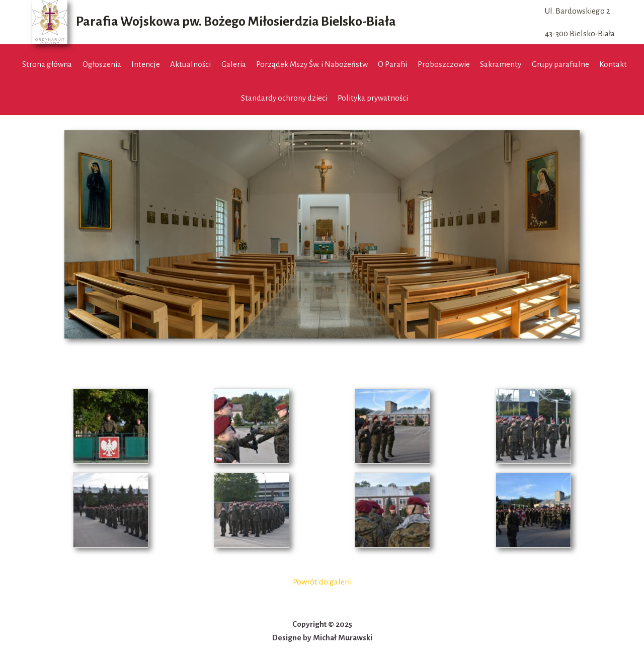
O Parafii (392, 64)
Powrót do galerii (322, 582)
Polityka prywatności (373, 98)
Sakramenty (501, 64)
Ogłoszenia (102, 64)
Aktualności (190, 64)
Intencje (146, 64)
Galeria (234, 64)
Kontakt (613, 64)
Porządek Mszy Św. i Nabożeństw (312, 64)
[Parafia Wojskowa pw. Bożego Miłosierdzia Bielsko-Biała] (214, 22)
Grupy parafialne (560, 64)
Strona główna (47, 64)
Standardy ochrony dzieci (284, 98)
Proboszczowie (444, 64)
